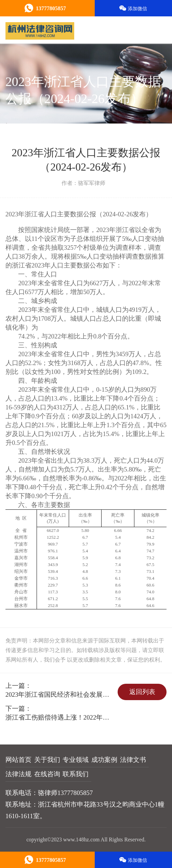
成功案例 (104, 760)
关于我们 (47, 760)
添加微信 (133, 8)
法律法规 (18, 774)
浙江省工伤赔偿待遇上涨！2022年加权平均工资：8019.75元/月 (61, 717)
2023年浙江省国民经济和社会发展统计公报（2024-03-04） (61, 695)
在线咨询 (47, 774)
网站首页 (18, 760)
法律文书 (133, 760)
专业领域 (76, 760)
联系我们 (76, 774)
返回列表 (142, 692)
